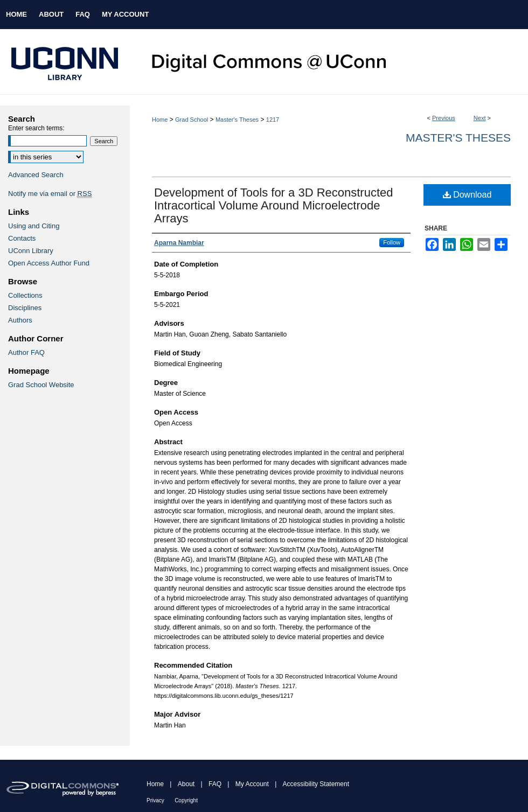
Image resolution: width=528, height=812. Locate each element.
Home (160, 120)
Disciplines (25, 308)
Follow (392, 242)
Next (480, 118)
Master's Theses (237, 120)
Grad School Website (41, 385)
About (186, 784)
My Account (252, 784)
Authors (20, 320)
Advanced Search (36, 175)
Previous (444, 118)
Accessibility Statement (316, 784)
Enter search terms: (36, 128)
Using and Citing (34, 226)
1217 (273, 120)
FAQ (215, 784)
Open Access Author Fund (49, 263)
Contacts (22, 238)
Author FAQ (26, 352)
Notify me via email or (50, 194)
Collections (25, 295)
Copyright (186, 800)
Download (467, 195)
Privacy (155, 800)
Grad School (192, 120)
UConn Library (31, 251)
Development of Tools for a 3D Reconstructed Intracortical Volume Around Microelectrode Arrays (274, 205)
